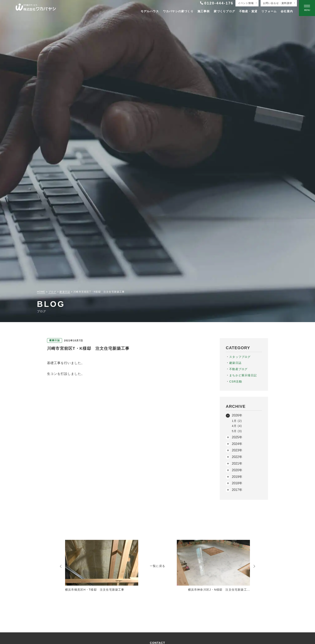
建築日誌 (235, 363)
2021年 (237, 463)
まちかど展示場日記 (243, 375)
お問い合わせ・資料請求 (278, 3)
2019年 (237, 477)
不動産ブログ (238, 369)
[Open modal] (307, 8)
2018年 (237, 483)
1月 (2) (237, 421)
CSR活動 (236, 382)
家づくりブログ (224, 11)
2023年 (237, 450)
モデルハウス (150, 11)
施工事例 (204, 11)
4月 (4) (237, 426)
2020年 (237, 470)
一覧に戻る (157, 566)
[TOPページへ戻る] (36, 8)
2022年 (237, 457)
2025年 (237, 437)
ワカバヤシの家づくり (178, 11)
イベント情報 (246, 3)
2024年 (237, 444)
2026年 (237, 415)
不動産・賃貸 (248, 11)
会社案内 (287, 11)
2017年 (237, 490)
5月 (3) (237, 431)
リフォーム (269, 11)
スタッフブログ (240, 357)
